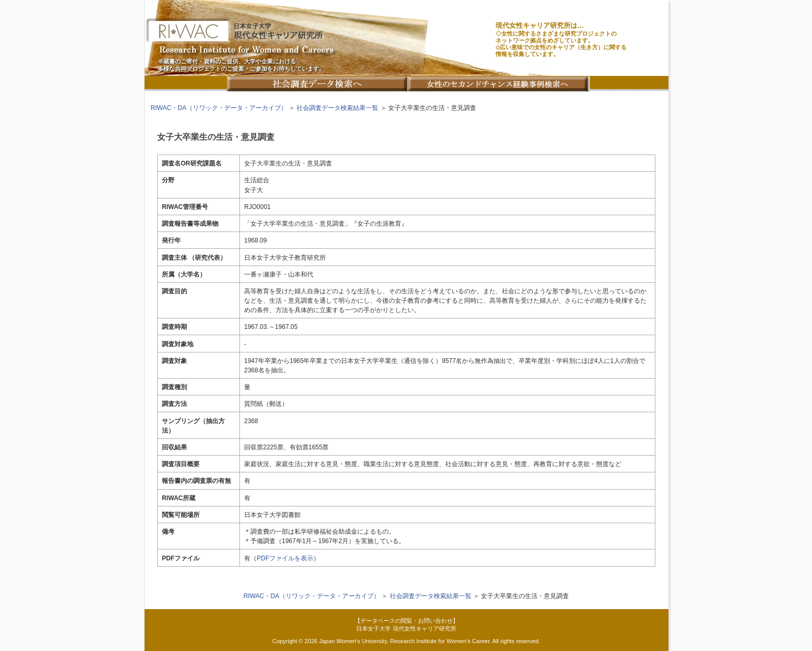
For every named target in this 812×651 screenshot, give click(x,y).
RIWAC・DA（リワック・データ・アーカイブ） (219, 108)
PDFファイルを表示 (285, 558)
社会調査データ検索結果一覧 (337, 108)
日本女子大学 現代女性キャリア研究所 (406, 628)
